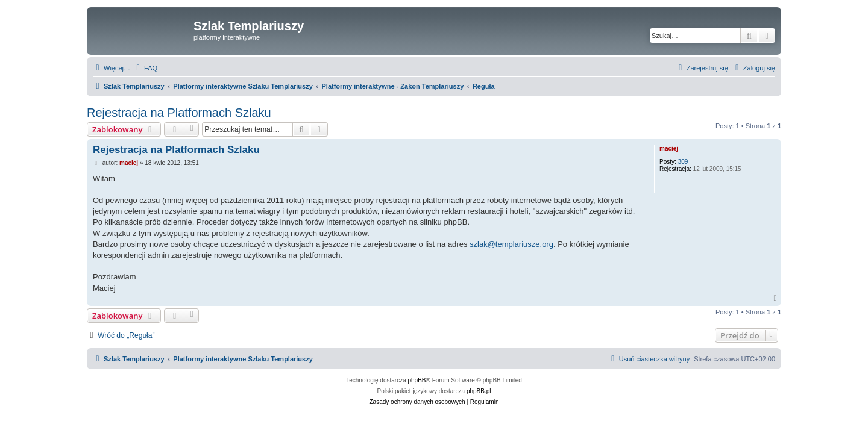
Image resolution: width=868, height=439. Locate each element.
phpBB (417, 380)
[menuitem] (145, 68)
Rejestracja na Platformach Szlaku (179, 113)
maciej (669, 148)
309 (683, 162)
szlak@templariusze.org (511, 244)
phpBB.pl (479, 391)
